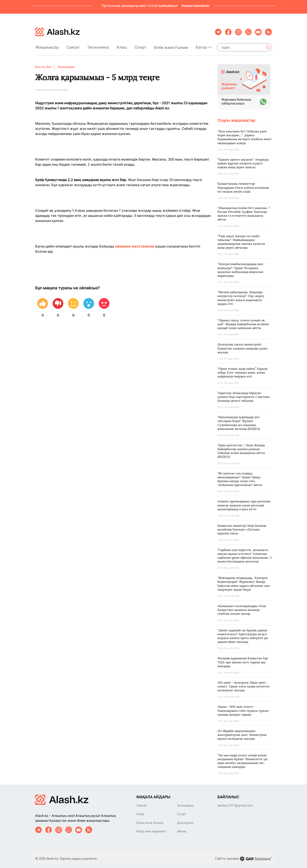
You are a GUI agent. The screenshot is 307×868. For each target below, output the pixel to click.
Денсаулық (185, 819)
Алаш (122, 46)
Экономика (98, 46)
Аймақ (182, 828)
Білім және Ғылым (171, 46)
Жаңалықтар (47, 46)
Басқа (204, 46)
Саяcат (73, 46)
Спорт (140, 46)
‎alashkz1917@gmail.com (235, 802)
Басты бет (43, 63)
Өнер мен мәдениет (151, 828)
